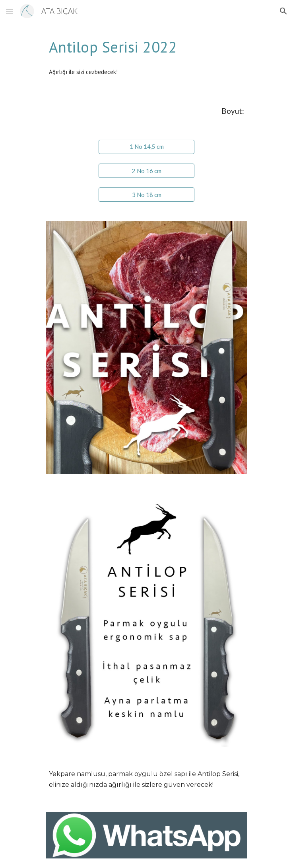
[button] (10, 11)
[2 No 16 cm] (146, 171)
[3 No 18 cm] (146, 195)
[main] (146, 47)
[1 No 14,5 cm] (146, 147)
